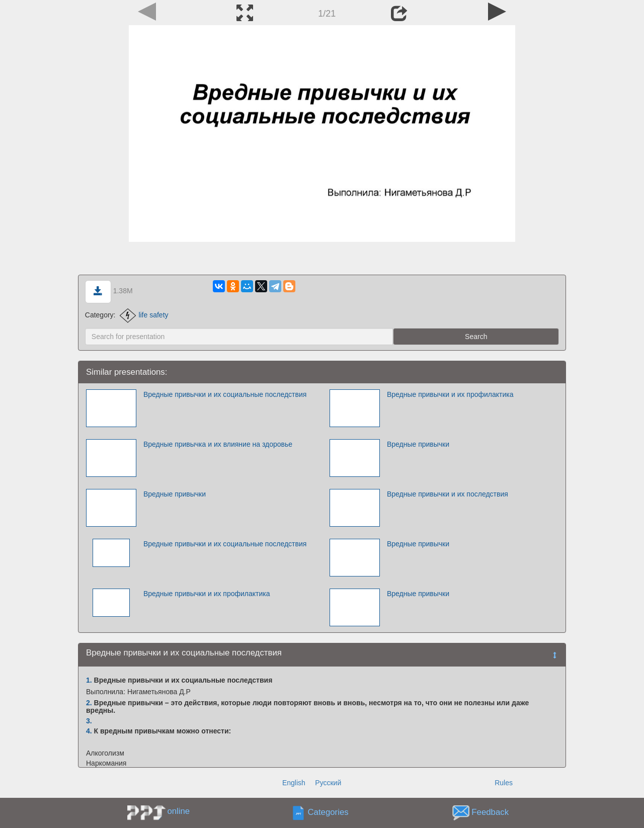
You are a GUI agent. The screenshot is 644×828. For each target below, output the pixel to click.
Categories (328, 812)
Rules (504, 783)
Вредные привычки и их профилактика (450, 394)
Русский (328, 783)
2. (89, 703)
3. (89, 721)
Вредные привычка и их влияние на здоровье (218, 444)
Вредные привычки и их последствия (448, 494)
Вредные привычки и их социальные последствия (225, 394)
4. (89, 731)
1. (89, 680)
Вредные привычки (418, 444)
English (294, 783)
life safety (144, 315)
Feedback (490, 812)
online (178, 811)
